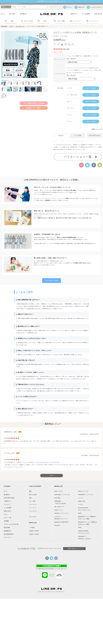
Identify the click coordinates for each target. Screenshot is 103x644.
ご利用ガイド (74, 14)
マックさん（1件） (10, 450)
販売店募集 (7, 524)
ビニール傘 (32, 498)
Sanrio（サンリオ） (84, 488)
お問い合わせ (98, 14)
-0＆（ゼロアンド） (20, 26)
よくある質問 (86, 14)
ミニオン (81, 501)
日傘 (30, 494)
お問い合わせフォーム (74, 545)
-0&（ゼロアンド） (60, 503)
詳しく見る (71, 59)
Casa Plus (57, 522)
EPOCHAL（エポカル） (85, 535)
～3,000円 (32, 524)
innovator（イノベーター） (62, 510)
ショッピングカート (96, 7)
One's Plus (57, 494)
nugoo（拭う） (82, 498)
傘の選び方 (24, 14)
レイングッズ (33, 508)
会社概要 (6, 518)
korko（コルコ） (59, 488)
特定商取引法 (7, 527)
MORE (52, 472)
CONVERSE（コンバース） (86, 491)
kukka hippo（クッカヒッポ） (63, 491)
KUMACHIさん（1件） (11, 428)
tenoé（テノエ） (59, 507)
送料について (97, 129)
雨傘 (30, 488)
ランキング (7, 501)
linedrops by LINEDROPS (61, 519)
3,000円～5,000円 (34, 528)
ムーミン (81, 494)
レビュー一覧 (7, 514)
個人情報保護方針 (9, 531)
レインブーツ (33, 501)
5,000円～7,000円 (34, 531)
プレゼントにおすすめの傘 (11, 521)
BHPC (80, 510)
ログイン (69, 7)
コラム (6, 511)
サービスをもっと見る (51, 277)
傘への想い (13, 14)
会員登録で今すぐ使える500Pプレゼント (51, 1)
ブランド (11, 26)
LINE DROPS (4, 26)
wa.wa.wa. (81, 533)
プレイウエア (33, 513)
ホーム (3, 14)
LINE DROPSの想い (9, 494)
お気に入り (81, 7)
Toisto (80, 524)
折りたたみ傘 (33, 491)
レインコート (33, 504)
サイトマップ (7, 534)
